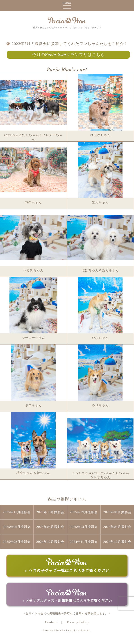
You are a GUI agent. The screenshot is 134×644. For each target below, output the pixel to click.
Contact (51, 622)
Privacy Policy (78, 622)
